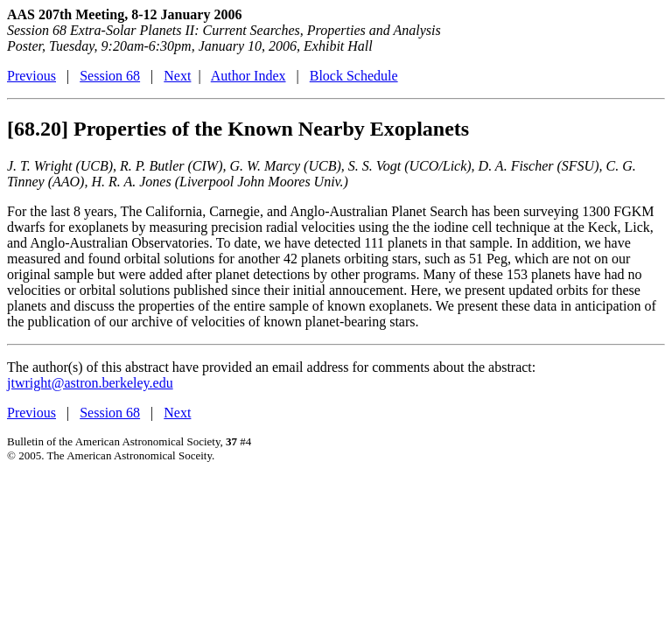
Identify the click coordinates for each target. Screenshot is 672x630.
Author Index (248, 76)
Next (177, 76)
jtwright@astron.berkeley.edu (90, 383)
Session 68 (110, 76)
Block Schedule (354, 76)
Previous (31, 76)
